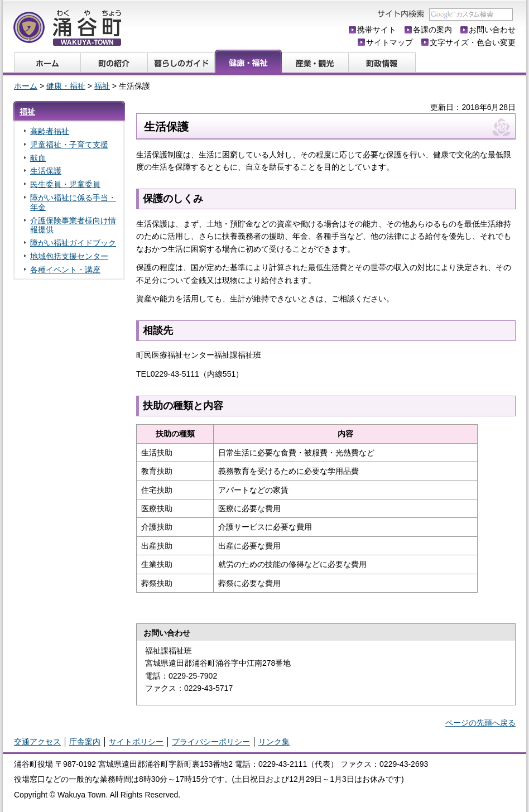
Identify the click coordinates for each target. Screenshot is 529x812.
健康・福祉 (66, 86)
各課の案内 (432, 30)
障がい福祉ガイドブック (73, 243)
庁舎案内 (85, 742)
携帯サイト (377, 30)
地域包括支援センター (69, 256)
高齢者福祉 (50, 131)
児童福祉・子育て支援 (69, 145)
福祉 (102, 86)
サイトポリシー (136, 742)
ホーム (26, 86)
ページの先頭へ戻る (480, 723)
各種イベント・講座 (65, 270)
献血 (38, 158)
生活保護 (46, 171)
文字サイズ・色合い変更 (473, 42)
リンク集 (274, 742)
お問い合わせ (492, 30)
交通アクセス (37, 742)
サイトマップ (389, 42)
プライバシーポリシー (211, 742)
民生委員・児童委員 (65, 184)
